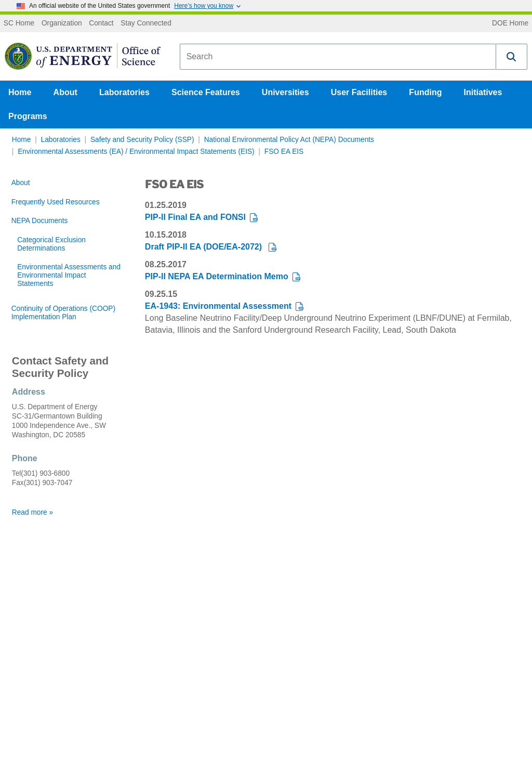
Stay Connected (146, 23)
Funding (425, 92)
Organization (62, 23)
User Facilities (359, 92)
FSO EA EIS (284, 152)
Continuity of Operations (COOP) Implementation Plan (63, 313)
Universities (285, 92)
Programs (28, 116)
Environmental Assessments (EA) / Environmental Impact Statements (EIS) (136, 152)
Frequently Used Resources (56, 202)
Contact (101, 23)
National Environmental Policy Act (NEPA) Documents (289, 140)
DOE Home (510, 23)
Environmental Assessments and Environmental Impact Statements (69, 275)
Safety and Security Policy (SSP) (142, 140)
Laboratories (124, 92)
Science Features (206, 92)
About (65, 92)
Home (20, 92)
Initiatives (483, 92)
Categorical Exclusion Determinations (51, 244)
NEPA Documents (40, 221)
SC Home (19, 23)
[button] (512, 57)
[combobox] (338, 57)
